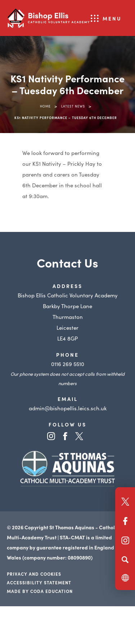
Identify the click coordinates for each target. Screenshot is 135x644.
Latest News (73, 106)
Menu (112, 18)
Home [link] (45, 106)
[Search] (125, 559)
